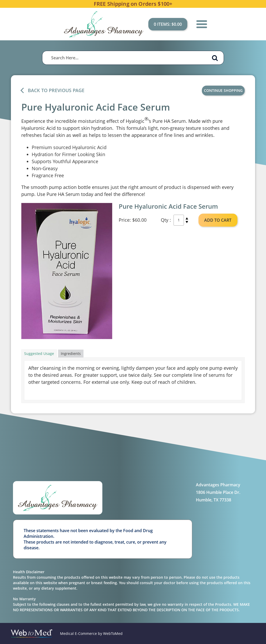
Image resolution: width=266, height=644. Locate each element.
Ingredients (71, 353)
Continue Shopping (223, 90)
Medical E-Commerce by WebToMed (91, 633)
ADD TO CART (218, 220)
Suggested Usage (39, 353)
